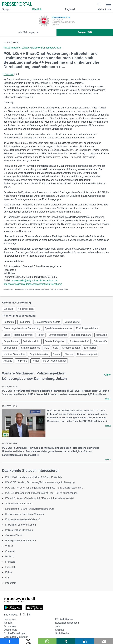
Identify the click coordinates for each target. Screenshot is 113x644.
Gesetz (57, 354)
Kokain (41, 335)
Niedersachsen (26, 309)
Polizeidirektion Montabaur (19, 530)
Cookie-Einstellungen (15, 633)
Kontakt (8, 623)
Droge (7, 335)
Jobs (58, 626)
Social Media (62, 633)
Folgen (85, 32)
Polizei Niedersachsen (55, 361)
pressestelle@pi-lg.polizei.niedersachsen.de (34, 280)
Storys (6, 9)
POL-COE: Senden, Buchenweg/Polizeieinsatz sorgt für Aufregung (40, 482)
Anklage (8, 361)
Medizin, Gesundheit (14, 354)
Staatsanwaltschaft (79, 341)
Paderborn (11, 583)
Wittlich (9, 546)
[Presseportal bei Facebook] (20, 615)
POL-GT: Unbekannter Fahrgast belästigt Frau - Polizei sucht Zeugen (41, 493)
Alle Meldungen (28, 32)
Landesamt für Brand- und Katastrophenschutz (30, 509)
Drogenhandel (11, 341)
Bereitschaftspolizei (55, 341)
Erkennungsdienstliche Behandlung (22, 328)
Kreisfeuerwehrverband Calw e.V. (23, 519)
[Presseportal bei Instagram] (28, 614)
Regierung (22, 361)
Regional (70, 9)
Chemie (69, 354)
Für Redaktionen (64, 619)
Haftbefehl (9, 322)
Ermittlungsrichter (58, 335)
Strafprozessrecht (30, 348)
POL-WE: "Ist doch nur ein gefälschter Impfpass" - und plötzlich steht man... (45, 488)
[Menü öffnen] (108, 4)
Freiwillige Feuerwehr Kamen (21, 525)
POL (46, 348)
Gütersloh (10, 567)
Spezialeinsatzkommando (58, 328)
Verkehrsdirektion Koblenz (19, 504)
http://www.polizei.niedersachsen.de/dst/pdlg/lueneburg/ (33, 284)
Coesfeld (10, 551)
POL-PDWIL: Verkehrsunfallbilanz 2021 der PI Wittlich (33, 477)
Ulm (7, 578)
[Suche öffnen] (99, 4)
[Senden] (104, 641)
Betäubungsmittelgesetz (47, 322)
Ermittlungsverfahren (87, 328)
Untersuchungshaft (87, 354)
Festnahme (25, 322)
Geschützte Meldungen (16, 637)
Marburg (10, 556)
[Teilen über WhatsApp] (47, 641)
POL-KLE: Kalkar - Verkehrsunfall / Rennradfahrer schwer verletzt (40, 498)
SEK (55, 348)
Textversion (10, 626)
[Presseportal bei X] (23, 615)
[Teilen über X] (28, 641)
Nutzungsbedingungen (67, 623)
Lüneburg (9, 74)
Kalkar (9, 572)
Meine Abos (104, 9)
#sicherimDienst (14, 535)
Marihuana (101, 335)
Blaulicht (37, 9)
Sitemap (60, 630)
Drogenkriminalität (39, 354)
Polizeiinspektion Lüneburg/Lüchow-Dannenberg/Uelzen (33, 48)
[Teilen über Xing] (66, 641)
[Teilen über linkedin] (85, 641)
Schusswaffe (100, 341)
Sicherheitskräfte (71, 348)
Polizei (35, 361)
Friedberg (10, 562)
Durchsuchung (72, 322)
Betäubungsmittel (24, 335)
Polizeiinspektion (32, 341)
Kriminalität (90, 348)
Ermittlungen (10, 348)
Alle (107, 375)
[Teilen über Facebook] (9, 641)
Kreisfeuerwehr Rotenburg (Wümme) (24, 514)
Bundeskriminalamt (81, 335)
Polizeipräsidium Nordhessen (21, 541)
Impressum (10, 619)
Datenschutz (11, 630)
